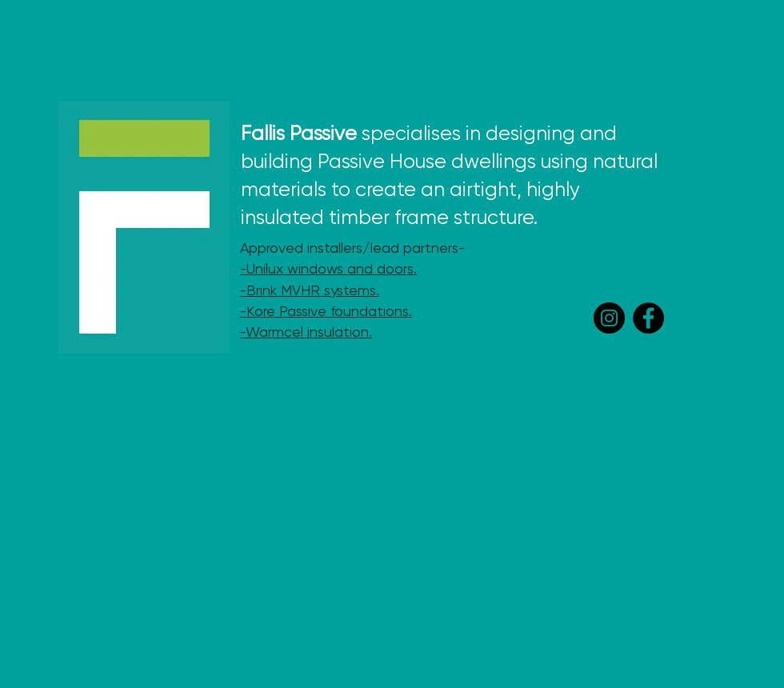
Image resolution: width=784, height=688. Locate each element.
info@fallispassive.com (200, 673)
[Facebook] (648, 318)
